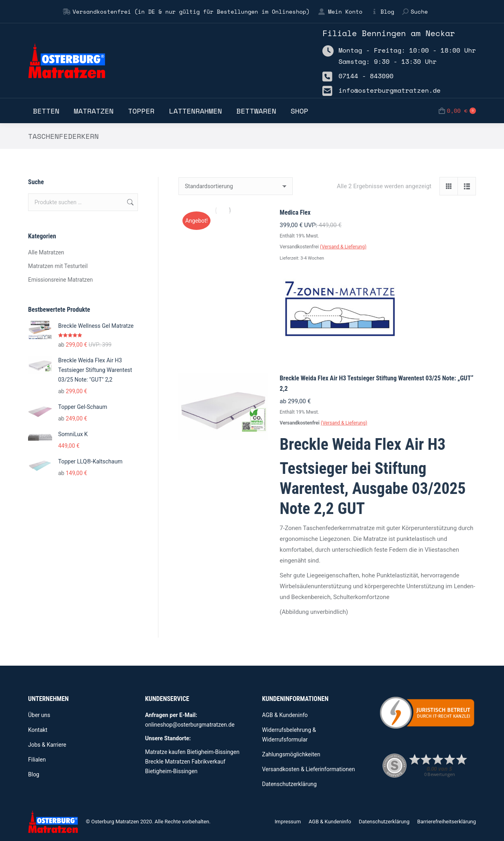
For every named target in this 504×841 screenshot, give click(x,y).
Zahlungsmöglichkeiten (291, 754)
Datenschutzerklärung (289, 784)
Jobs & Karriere (47, 745)
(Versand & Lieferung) (343, 247)
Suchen (130, 202)
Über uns (39, 715)
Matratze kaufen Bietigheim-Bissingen (192, 752)
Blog (382, 12)
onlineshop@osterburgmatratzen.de (190, 725)
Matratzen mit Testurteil (58, 266)
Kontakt (38, 730)
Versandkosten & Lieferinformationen (309, 769)
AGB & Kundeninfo (285, 715)
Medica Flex (295, 212)
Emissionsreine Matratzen (61, 280)
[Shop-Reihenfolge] (236, 186)
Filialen (37, 760)
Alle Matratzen (46, 252)
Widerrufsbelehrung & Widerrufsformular (289, 735)
